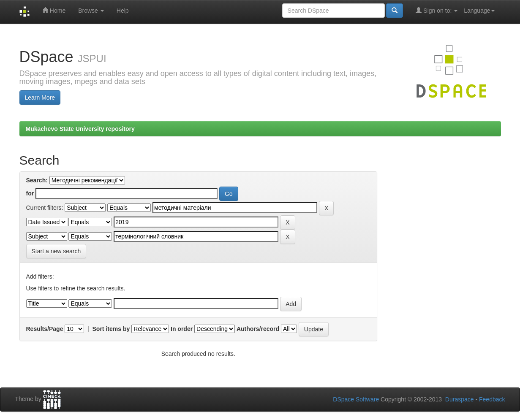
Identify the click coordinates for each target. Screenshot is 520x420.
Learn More (40, 98)
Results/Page (45, 329)
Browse (91, 11)
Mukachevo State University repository (80, 129)
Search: (37, 180)
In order (182, 329)
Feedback (492, 399)
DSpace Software (356, 399)
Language (479, 11)
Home (54, 10)
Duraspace (460, 399)
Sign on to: (437, 10)
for (30, 193)
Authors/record (258, 329)
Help (123, 11)
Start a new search (56, 251)
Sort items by (111, 329)
